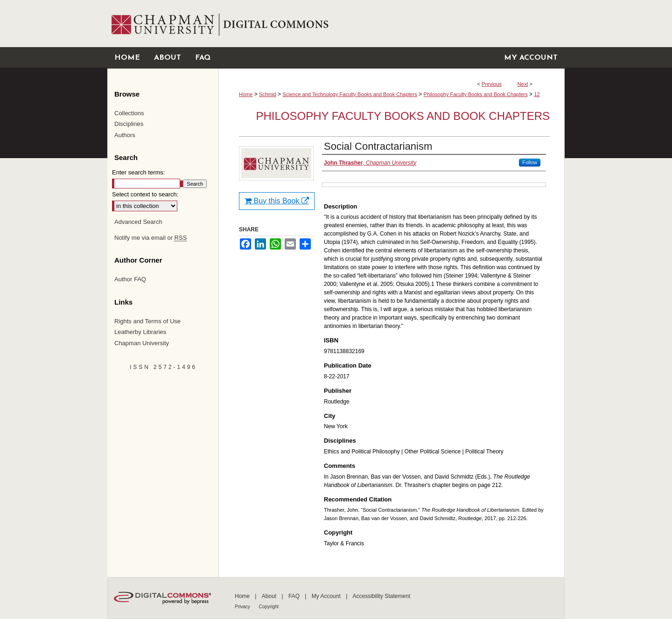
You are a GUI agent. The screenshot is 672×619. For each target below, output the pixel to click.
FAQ (295, 596)
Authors (125, 135)
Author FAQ (130, 279)
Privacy (243, 607)
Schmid (268, 94)
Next (523, 84)
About (270, 596)
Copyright (269, 607)
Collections (129, 113)
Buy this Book (277, 201)
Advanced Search (138, 222)
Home (246, 94)
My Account (327, 596)
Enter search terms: (138, 172)
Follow (530, 162)
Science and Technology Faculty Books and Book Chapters (350, 94)
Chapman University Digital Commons (391, 24)
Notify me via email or (150, 238)
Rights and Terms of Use (147, 321)
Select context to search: (145, 194)
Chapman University (142, 343)
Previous (492, 84)
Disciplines (129, 124)
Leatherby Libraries (140, 332)
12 (537, 94)
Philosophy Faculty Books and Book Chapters (476, 94)
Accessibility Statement (381, 596)
